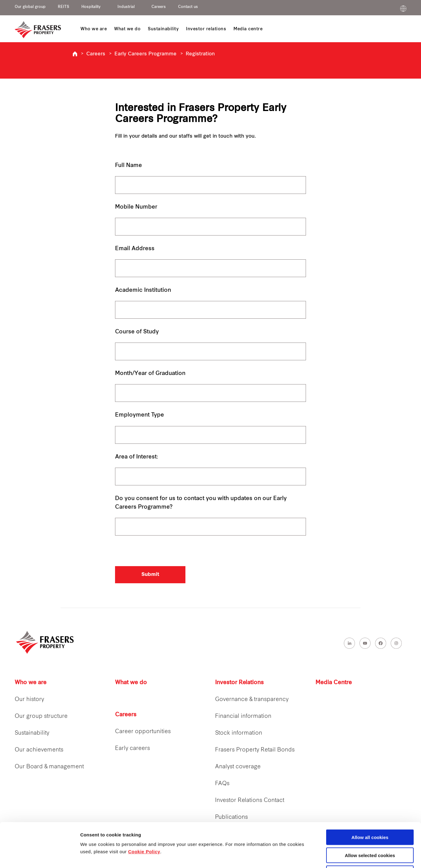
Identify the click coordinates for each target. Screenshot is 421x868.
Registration (200, 54)
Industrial (126, 7)
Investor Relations (239, 683)
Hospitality (91, 7)
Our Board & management (49, 767)
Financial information (243, 716)
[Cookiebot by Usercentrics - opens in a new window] (40, 856)
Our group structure (41, 716)
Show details (321, 856)
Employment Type (140, 415)
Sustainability (32, 733)
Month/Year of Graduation (150, 374)
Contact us (188, 7)
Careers (159, 7)
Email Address (135, 249)
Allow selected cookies (370, 811)
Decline (370, 829)
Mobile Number (136, 207)
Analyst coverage (238, 767)
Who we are (31, 683)
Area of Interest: (137, 457)
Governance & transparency (252, 700)
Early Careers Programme (145, 54)
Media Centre (334, 683)
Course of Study (137, 332)
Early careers (132, 749)
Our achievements (39, 750)
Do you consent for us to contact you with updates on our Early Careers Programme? (201, 503)
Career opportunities (143, 732)
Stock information (239, 733)
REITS (63, 7)
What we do (131, 683)
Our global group (30, 7)
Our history (29, 700)
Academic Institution (143, 290)
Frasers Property (75, 54)
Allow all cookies (370, 793)
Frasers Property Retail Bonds (255, 750)
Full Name (129, 166)
